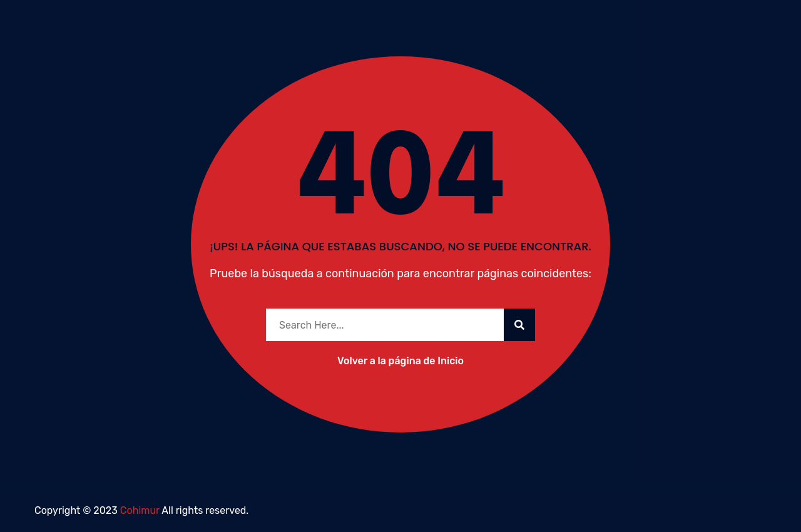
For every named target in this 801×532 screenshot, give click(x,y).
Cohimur (140, 510)
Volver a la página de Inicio (400, 361)
